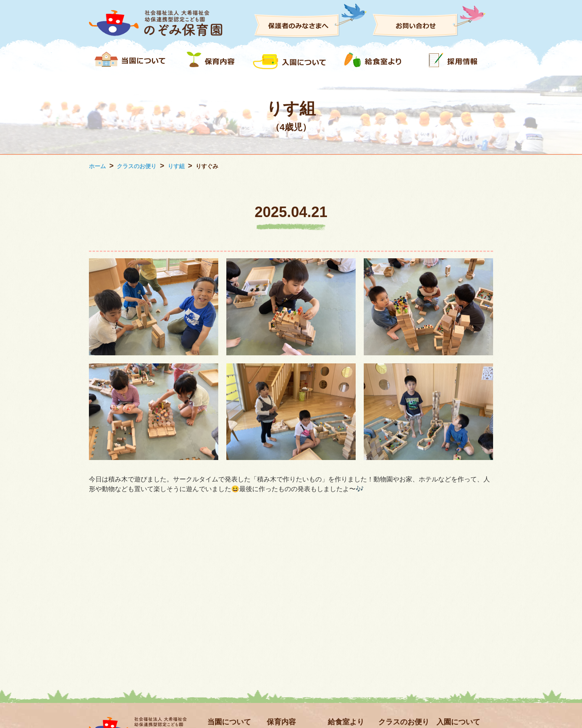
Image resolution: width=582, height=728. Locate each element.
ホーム (97, 166)
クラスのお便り (137, 166)
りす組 (176, 166)
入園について (458, 722)
